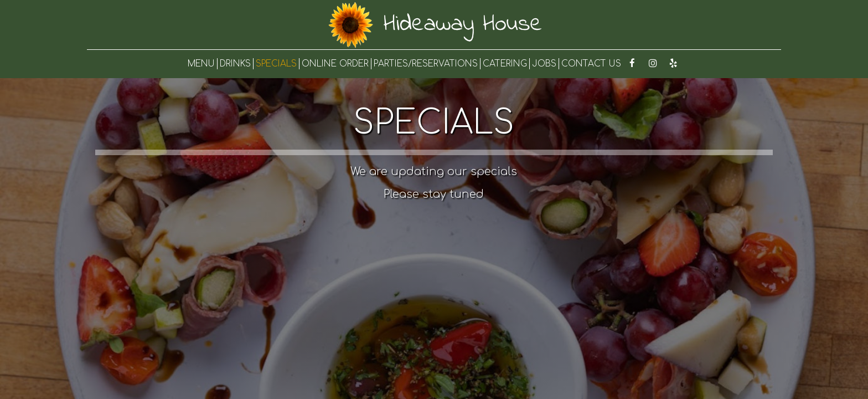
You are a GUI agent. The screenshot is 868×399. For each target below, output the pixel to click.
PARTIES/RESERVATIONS (426, 64)
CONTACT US (591, 64)
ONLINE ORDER (335, 64)
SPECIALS (276, 64)
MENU (201, 64)
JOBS (544, 64)
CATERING (505, 64)
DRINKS (235, 64)
